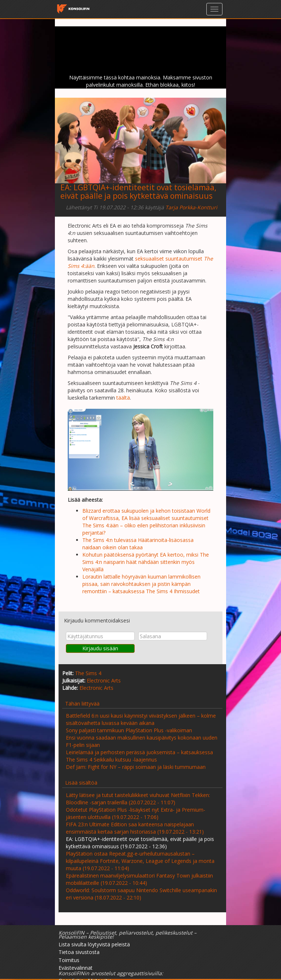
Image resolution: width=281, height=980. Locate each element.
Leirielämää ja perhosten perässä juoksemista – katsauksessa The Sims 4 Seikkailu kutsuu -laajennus (139, 756)
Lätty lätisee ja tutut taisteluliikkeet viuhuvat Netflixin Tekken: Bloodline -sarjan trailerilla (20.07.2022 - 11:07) (138, 799)
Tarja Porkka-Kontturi (191, 207)
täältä (123, 398)
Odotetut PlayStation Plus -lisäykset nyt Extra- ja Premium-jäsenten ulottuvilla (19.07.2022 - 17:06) (136, 813)
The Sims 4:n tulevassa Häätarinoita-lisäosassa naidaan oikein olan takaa (138, 544)
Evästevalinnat (76, 968)
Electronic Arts (104, 680)
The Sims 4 (88, 673)
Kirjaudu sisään (100, 648)
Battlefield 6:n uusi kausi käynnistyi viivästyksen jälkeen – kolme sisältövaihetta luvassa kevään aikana (141, 719)
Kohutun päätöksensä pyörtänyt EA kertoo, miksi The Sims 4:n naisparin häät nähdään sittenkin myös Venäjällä (146, 562)
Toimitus (69, 960)
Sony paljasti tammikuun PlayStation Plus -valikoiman (129, 730)
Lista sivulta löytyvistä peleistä (94, 944)
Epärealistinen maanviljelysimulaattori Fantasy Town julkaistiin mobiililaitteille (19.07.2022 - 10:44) (139, 879)
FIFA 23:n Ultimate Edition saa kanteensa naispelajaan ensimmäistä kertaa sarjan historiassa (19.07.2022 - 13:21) (135, 828)
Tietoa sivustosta (79, 952)
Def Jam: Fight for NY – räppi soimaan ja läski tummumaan (136, 767)
